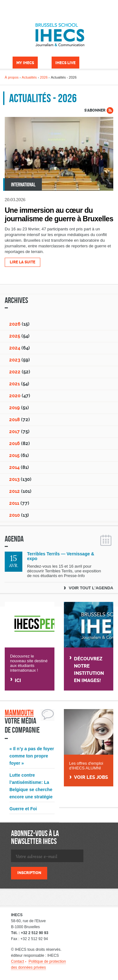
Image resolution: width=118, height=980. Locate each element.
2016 (14, 443)
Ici (18, 680)
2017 (14, 432)
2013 (14, 479)
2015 (14, 455)
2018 (14, 420)
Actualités (29, 77)
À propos (12, 77)
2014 (14, 467)
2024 (15, 348)
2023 (15, 360)
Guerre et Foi (23, 809)
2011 (14, 503)
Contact (17, 961)
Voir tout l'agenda (91, 588)
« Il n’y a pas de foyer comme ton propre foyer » (32, 756)
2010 (14, 515)
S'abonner (95, 110)
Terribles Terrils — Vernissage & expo (61, 556)
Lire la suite (22, 262)
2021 (14, 384)
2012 (14, 491)
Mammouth (19, 713)
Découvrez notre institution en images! (89, 670)
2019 (14, 408)
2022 (15, 372)
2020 (15, 396)
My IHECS (25, 63)
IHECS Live (65, 63)
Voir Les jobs (91, 777)
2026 (44, 77)
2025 (15, 336)
